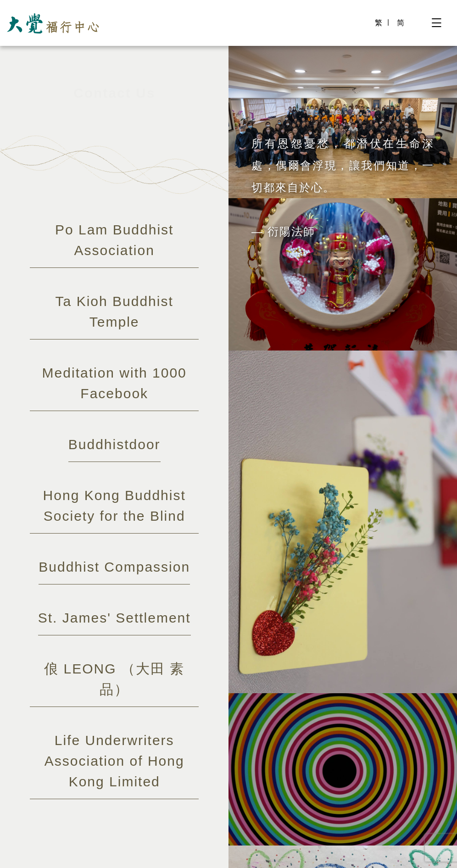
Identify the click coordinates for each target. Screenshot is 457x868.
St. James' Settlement (114, 618)
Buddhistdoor (114, 444)
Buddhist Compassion (114, 567)
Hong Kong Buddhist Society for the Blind (114, 506)
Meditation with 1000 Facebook (114, 383)
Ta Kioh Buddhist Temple (114, 312)
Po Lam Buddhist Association (114, 240)
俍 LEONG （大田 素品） (114, 679)
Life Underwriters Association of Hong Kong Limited (114, 761)
